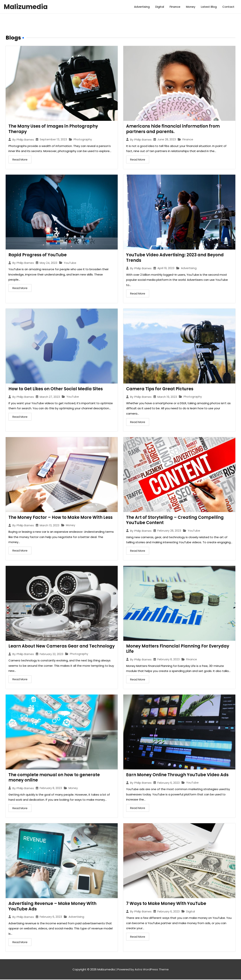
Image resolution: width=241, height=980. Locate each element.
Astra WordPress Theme (152, 970)
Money (191, 7)
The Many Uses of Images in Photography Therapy (53, 129)
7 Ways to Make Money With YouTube (166, 904)
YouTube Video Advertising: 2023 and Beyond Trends (175, 258)
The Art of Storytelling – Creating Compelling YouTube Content (175, 520)
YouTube (70, 263)
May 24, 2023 (48, 263)
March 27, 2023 (50, 397)
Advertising (142, 7)
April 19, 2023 (166, 268)
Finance (175, 7)
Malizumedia (26, 7)
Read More (20, 159)
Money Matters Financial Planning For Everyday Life (178, 649)
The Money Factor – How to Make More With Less (61, 518)
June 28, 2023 (167, 139)
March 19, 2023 (167, 397)
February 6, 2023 (169, 783)
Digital (160, 7)
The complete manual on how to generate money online (54, 778)
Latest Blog (209, 7)
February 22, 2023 (51, 654)
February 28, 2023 (169, 531)
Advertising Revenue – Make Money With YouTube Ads (52, 907)
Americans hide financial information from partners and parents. (173, 129)
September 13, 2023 (53, 139)
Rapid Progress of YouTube (38, 255)
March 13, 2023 (50, 525)
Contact (228, 7)
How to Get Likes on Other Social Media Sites (56, 389)
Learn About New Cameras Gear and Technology (62, 646)
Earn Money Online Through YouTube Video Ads (177, 775)
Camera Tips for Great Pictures (160, 389)
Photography (83, 139)
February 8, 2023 (169, 660)
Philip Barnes (25, 140)
